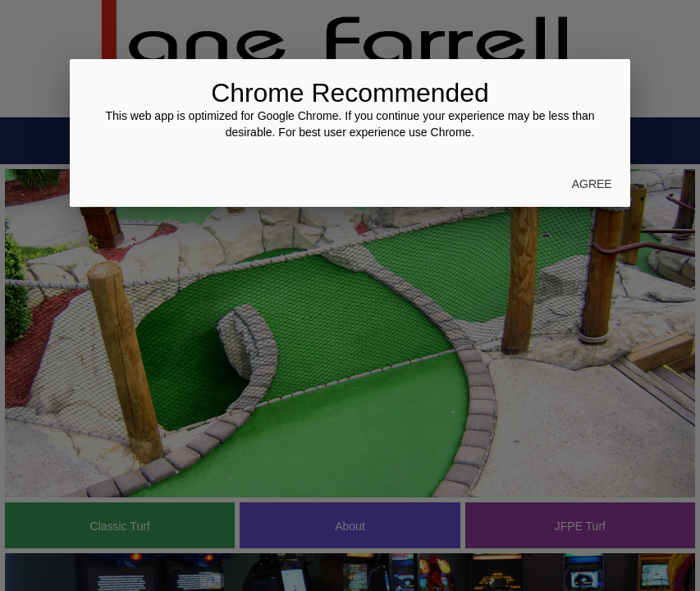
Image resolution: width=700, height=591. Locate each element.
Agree (592, 184)
